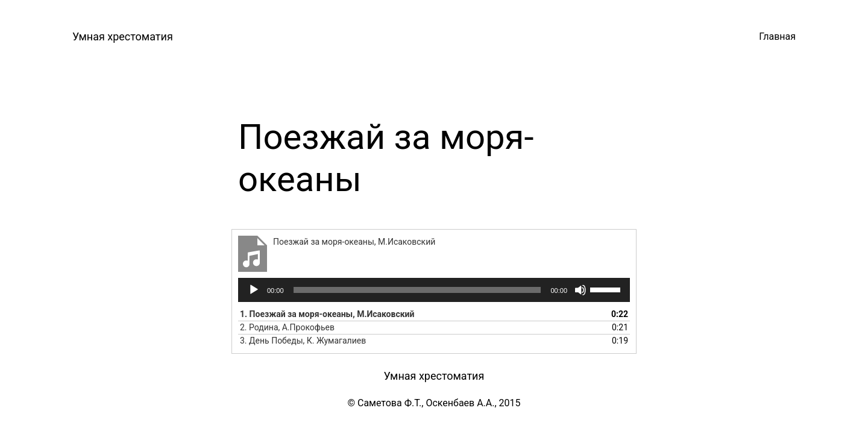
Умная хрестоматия (123, 36)
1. (327, 314)
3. (303, 341)
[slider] (417, 290)
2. (287, 327)
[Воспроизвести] (254, 290)
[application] (434, 290)
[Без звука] (580, 290)
